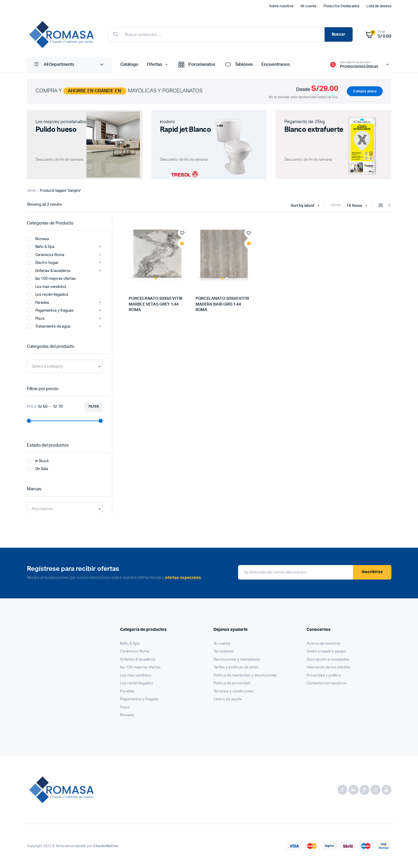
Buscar (339, 34)
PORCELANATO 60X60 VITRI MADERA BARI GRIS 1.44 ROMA (222, 304)
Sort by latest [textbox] (303, 206)
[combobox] (305, 206)
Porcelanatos (196, 65)
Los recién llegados (48, 295)
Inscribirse (372, 572)
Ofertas (155, 64)
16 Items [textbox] (354, 206)
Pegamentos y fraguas (50, 310)
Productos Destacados (341, 6)
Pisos (36, 318)
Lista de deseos (379, 6)
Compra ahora (365, 91)
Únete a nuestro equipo (326, 652)
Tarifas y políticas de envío (236, 667)
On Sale (38, 469)
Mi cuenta (308, 6)
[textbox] (47, 366)
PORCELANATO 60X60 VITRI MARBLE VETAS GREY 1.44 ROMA (155, 304)
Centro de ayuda (228, 699)
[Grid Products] (381, 206)
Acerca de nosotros (324, 644)
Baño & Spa (41, 247)
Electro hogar (43, 263)
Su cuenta (222, 644)
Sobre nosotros (281, 6)
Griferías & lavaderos (49, 271)
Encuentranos (276, 64)
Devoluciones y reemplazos (237, 660)
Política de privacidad (232, 683)
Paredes (38, 302)
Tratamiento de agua (49, 326)
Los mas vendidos (47, 286)
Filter (94, 406)
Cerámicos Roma (46, 255)
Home (32, 191)
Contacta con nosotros (326, 683)
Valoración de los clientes (328, 667)
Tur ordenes (224, 652)
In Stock (38, 461)
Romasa (38, 239)
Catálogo (129, 64)
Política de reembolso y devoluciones (245, 676)
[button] (182, 233)
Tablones (239, 65)
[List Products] (389, 206)
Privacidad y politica (324, 676)
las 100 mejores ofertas (51, 279)
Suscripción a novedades (328, 660)
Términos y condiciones (233, 691)
